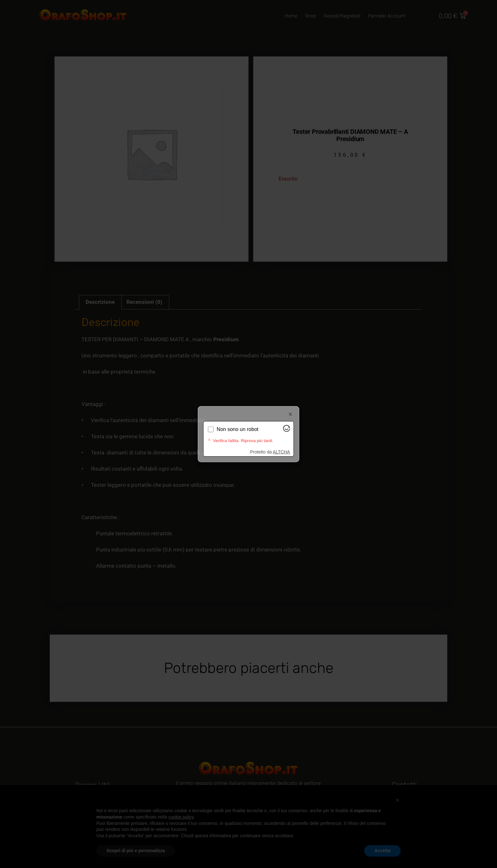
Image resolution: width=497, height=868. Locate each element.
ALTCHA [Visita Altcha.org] (281, 447)
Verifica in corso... (237, 434)
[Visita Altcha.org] (287, 435)
